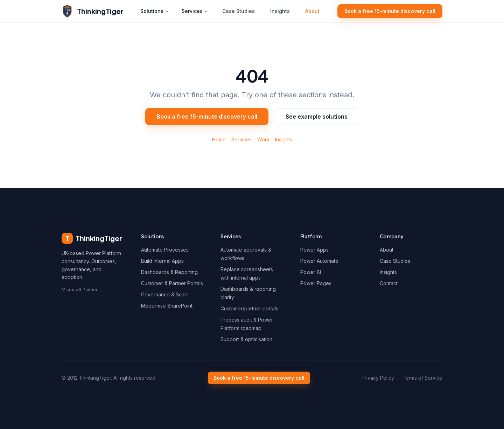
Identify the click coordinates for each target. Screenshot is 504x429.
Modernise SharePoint (167, 306)
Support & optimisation (246, 339)
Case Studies (239, 11)
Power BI (311, 272)
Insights (280, 11)
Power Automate (319, 261)
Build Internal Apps (162, 261)
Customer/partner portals (249, 308)
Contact (389, 283)
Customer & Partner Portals (172, 283)
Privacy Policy (378, 378)
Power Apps (314, 250)
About (312, 11)
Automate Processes (165, 250)
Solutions (155, 11)
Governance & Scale (165, 294)
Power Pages (316, 283)
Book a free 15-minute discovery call (390, 11)
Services (195, 11)
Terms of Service (422, 378)
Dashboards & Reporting (169, 272)
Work (263, 139)
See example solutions (317, 117)
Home (219, 139)
